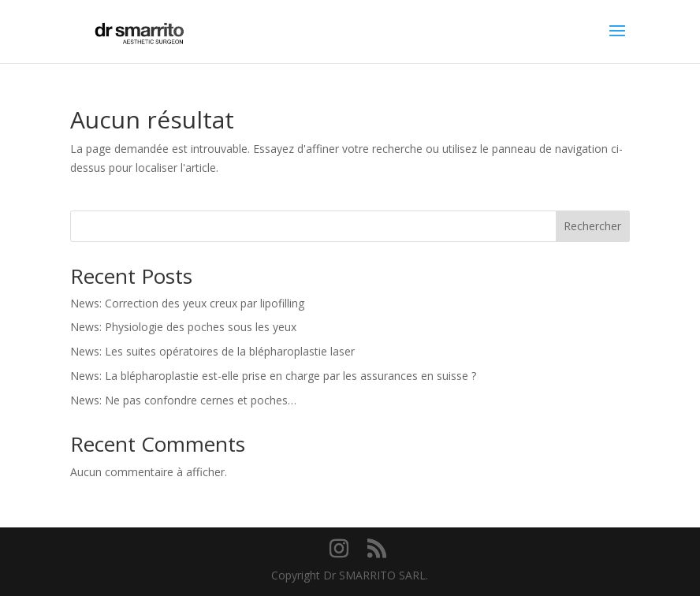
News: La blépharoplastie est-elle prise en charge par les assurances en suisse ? (273, 376)
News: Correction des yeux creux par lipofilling (187, 303)
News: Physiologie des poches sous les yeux (183, 327)
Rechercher (592, 226)
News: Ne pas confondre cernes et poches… (183, 400)
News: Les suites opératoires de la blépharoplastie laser (212, 351)
